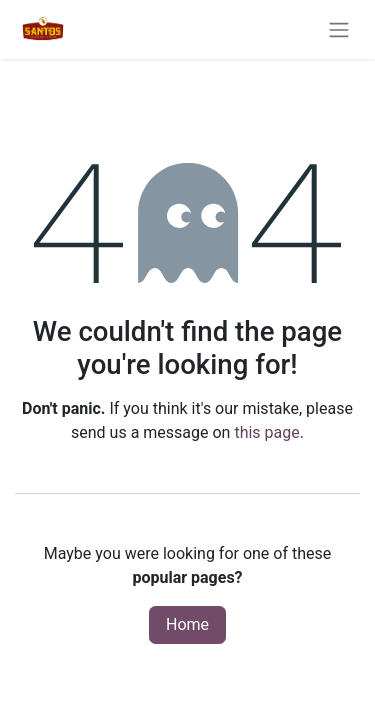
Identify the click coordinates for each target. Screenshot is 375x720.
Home (187, 624)
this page (266, 432)
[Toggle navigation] (339, 29)
